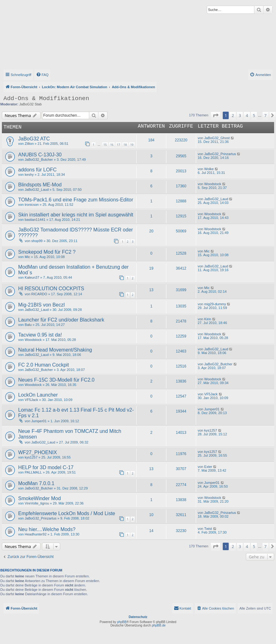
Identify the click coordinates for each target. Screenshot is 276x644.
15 (105, 145)
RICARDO (39, 294)
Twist (208, 529)
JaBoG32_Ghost (217, 138)
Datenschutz (138, 617)
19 (132, 145)
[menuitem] (42, 75)
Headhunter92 (36, 534)
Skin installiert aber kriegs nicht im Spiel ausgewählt (76, 215)
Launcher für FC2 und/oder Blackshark (61, 320)
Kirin (208, 319)
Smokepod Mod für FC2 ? (47, 252)
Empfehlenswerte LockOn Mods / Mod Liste (67, 513)
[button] (216, 115)
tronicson (32, 205)
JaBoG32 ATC (34, 139)
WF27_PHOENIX (38, 452)
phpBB (122, 622)
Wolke (209, 169)
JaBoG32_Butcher (39, 160)
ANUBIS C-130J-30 (40, 155)
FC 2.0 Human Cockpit (44, 365)
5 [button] (254, 115)
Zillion (29, 144)
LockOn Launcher (38, 395)
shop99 (37, 241)
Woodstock (213, 184)
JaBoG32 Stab (31, 104)
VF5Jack (31, 400)
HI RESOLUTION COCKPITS (51, 289)
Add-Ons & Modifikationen (46, 99)
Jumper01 (39, 421)
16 (112, 145)
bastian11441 (35, 220)
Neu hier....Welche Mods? (47, 529)
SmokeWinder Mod (39, 498)
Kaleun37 (32, 277)
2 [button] (233, 115)
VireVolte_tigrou (37, 503)
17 (118, 145)
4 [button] (247, 115)
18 (125, 145)
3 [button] (240, 115)
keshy (29, 175)
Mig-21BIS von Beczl (42, 305)
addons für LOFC (37, 170)
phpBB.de (159, 625)
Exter (208, 467)
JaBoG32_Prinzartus (220, 154)
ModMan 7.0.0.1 (36, 483)
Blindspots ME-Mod (40, 185)
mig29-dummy (215, 304)
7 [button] (266, 115)
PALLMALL (33, 472)
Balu (28, 325)
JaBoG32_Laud (37, 190)
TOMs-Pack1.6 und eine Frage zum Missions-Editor (76, 200)
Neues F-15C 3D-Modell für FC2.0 (56, 380)
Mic (27, 257)
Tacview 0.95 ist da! (40, 335)
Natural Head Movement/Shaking (55, 350)
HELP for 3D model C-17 (46, 467)
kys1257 (211, 430)
